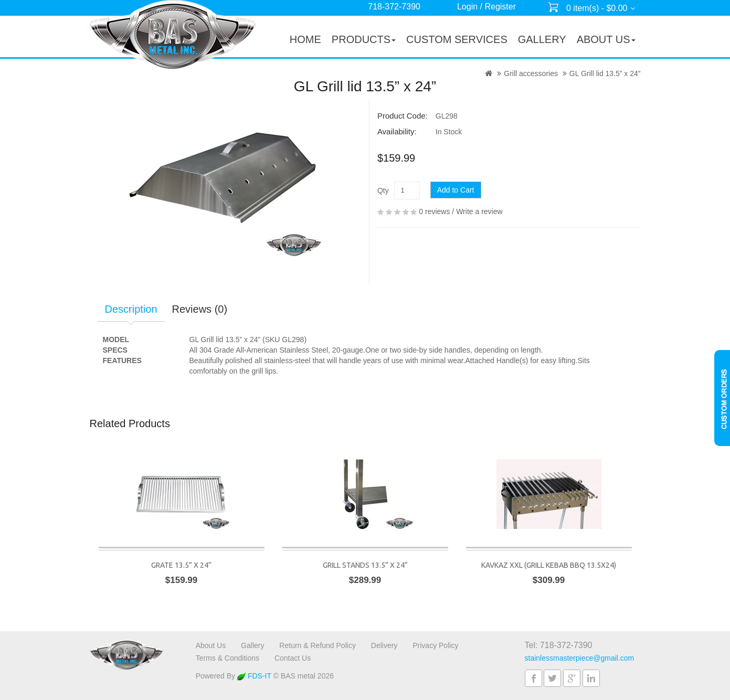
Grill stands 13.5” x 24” (365, 565)
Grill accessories (531, 73)
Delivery (384, 645)
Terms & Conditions (228, 658)
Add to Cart (456, 190)
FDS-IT (254, 676)
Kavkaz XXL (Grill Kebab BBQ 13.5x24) (549, 565)
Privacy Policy (435, 645)
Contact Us (293, 658)
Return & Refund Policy (318, 645)
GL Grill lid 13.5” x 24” (605, 73)
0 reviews (434, 211)
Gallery (252, 645)
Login (467, 7)
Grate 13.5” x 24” (181, 565)
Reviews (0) (200, 309)
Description (131, 309)
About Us (211, 645)
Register (500, 7)
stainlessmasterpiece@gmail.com (580, 658)
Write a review (479, 211)
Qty (383, 190)
